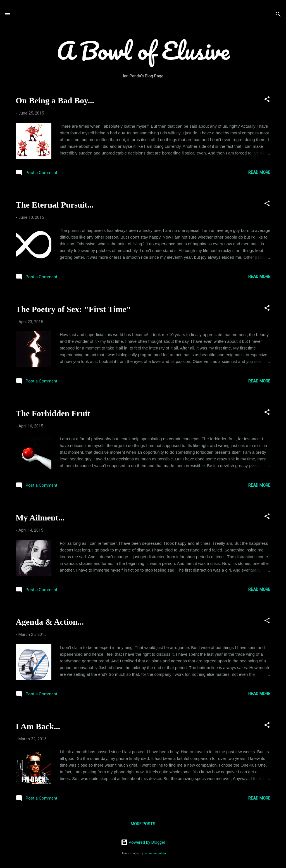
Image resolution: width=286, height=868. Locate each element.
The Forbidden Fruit (53, 413)
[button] (267, 100)
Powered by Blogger (143, 842)
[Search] (278, 15)
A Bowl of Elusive (143, 50)
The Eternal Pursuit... (55, 205)
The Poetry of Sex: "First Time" (73, 309)
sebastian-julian (155, 853)
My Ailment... (40, 518)
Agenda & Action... (50, 622)
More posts (143, 824)
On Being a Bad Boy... (55, 100)
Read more (259, 172)
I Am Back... (38, 726)
